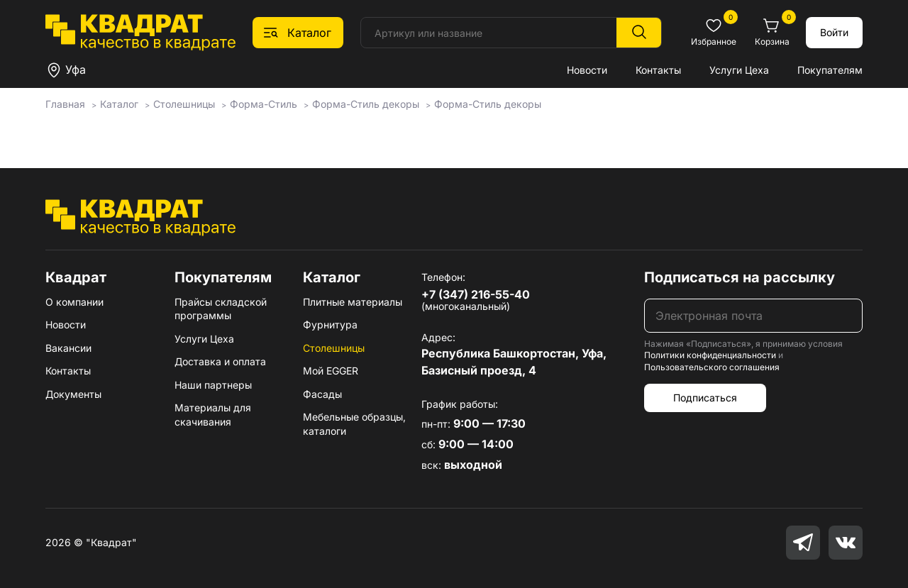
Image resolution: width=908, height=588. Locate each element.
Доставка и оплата (220, 361)
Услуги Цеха (739, 70)
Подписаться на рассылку (740, 277)
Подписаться (705, 398)
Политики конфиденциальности (710, 355)
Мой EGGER (331, 371)
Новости (587, 70)
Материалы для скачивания (213, 415)
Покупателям (830, 70)
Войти (834, 32)
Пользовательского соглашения (712, 367)
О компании (74, 302)
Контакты (658, 70)
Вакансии (68, 348)
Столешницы (334, 348)
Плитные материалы (353, 302)
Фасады (322, 394)
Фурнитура (330, 324)
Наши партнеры (213, 385)
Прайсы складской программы (221, 309)
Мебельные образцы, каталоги (354, 424)
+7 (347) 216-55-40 (476, 294)
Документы (73, 394)
